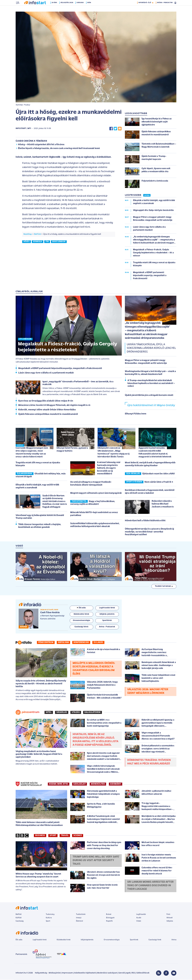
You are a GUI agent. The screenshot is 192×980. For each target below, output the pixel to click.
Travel (65, 836)
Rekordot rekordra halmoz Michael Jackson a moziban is (163, 504)
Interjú (79, 918)
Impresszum (67, 973)
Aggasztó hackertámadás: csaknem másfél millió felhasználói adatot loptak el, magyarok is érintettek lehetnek (155, 453)
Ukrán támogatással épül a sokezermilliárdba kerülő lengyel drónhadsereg (151, 348)
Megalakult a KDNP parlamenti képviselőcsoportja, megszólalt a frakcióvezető (60, 369)
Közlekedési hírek (64, 940)
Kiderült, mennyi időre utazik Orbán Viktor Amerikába (47, 410)
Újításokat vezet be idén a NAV (159, 474)
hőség (27, 242)
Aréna (174, 940)
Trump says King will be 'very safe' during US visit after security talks (96, 861)
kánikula (37, 242)
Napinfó (109, 921)
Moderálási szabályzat (107, 973)
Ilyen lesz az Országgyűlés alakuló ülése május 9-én (46, 401)
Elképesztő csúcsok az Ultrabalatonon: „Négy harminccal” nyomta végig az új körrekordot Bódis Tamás (114, 453)
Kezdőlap (28, 234)
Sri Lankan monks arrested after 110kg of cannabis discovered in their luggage (150, 886)
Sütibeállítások (143, 973)
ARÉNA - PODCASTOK (165, 8)
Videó (139, 921)
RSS (133, 973)
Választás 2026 (68, 8)
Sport (53, 836)
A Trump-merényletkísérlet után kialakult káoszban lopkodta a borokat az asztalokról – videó (151, 384)
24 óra (55, 8)
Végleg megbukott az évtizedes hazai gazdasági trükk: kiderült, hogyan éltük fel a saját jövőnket (39, 754)
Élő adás (81, 608)
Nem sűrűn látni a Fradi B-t (159, 482)
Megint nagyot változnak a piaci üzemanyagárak (96, 493)
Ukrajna (81, 8)
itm (47, 242)
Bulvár (109, 915)
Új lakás (98, 643)
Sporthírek (134, 940)
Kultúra (49, 918)
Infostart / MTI (23, 129)
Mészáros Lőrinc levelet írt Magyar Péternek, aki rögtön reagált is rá (54, 406)
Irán (90, 8)
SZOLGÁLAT (80, 784)
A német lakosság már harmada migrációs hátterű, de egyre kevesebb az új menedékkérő (109, 468)
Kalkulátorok (93, 713)
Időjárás (170, 921)
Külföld (19, 918)
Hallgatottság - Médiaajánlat (48, 973)
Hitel (49, 713)
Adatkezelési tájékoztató (85, 973)
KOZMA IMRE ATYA (59, 784)
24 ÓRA (147, 196)
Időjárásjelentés (87, 940)
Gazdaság (20, 921)
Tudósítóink (81, 915)
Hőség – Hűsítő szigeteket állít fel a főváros (41, 145)
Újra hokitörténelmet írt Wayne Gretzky (151, 406)
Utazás (76, 713)
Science (78, 836)
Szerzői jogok (124, 973)
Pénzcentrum (46, 643)
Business (40, 836)
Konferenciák (81, 643)
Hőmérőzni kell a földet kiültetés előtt (145, 521)
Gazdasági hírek (155, 940)
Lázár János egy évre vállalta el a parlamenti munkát (46, 373)
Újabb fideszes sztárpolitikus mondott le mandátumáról (48, 414)
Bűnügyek (110, 918)
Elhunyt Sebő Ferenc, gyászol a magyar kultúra (72, 450)
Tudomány (50, 915)
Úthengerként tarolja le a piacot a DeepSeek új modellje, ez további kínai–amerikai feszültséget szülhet (149, 532)
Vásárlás (62, 713)
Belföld (37, 234)
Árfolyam (63, 643)
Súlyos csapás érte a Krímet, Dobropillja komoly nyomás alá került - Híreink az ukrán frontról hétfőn (41, 684)
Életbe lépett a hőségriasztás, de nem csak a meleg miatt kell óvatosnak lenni (59, 149)
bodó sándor (59, 242)
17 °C (173, 3)
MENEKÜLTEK (98, 784)
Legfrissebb (141, 915)
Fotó (168, 915)
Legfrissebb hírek (40, 940)
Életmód (79, 921)
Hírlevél (169, 918)
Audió (139, 918)
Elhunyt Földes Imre (136, 414)
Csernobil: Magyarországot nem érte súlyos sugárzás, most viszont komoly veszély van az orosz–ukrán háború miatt (32, 453)
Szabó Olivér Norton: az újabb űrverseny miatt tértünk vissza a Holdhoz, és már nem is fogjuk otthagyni (55, 502)
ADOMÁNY (116, 784)
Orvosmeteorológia (112, 940)
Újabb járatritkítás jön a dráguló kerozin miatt (149, 395)
